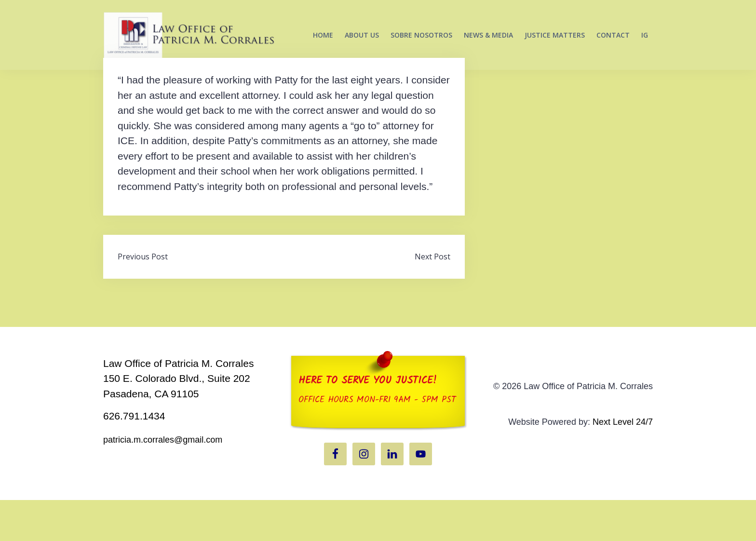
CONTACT (613, 35)
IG (645, 35)
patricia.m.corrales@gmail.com (163, 481)
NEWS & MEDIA (488, 35)
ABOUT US (362, 35)
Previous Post (143, 298)
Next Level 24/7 (623, 463)
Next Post (432, 298)
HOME (323, 35)
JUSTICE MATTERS (555, 35)
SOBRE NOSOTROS (421, 35)
